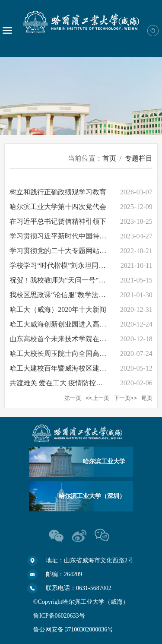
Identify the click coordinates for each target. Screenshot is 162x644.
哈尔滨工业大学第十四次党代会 (58, 207)
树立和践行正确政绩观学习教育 (58, 192)
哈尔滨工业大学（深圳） (92, 496)
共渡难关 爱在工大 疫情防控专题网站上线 (73, 383)
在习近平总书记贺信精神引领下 (58, 221)
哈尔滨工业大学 (104, 462)
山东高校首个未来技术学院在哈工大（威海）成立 (86, 339)
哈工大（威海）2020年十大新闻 (58, 309)
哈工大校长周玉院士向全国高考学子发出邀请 (79, 354)
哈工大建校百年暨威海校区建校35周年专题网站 (82, 368)
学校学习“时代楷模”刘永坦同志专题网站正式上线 (85, 265)
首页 (109, 158)
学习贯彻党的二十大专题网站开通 (61, 251)
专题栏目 (139, 158)
